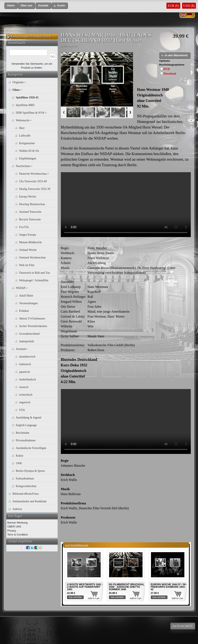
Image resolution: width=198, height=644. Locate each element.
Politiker (24, 311)
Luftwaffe (25, 136)
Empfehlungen (28, 158)
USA (22, 410)
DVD (167, 69)
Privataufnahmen (26, 440)
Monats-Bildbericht (31, 242)
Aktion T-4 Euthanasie (32, 318)
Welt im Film (27, 265)
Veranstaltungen (28, 303)
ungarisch (25, 402)
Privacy (12, 531)
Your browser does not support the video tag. (126, 205)
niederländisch (28, 379)
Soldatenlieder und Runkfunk (30, 501)
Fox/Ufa (24, 227)
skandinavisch (27, 357)
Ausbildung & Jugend (29, 418)
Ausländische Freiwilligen (31, 448)
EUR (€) (173, 6)
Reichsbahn (23, 433)
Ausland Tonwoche (30, 212)
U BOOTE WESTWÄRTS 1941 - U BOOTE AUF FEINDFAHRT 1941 (85, 587)
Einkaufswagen (20, 36)
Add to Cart (94, 598)
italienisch (25, 364)
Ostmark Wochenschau (32, 258)
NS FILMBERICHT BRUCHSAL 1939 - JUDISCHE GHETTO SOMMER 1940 (127, 587)
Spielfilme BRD (25, 105)
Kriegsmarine (27, 143)
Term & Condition (18, 535)
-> (17, 90)
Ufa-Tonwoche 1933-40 (33, 181)
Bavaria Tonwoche (30, 219)
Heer (22, 128)
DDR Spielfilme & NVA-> (31, 113)
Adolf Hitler (26, 296)
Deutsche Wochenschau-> (34, 174)
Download (170, 74)
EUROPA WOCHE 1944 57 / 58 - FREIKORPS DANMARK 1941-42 (169, 587)
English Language (26, 425)
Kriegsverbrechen (26, 486)
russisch (24, 387)
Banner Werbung (18, 523)
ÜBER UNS (14, 527)
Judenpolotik (27, 341)
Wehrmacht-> (24, 120)
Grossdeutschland (29, 334)
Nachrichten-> (24, 166)
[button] (11, 6)
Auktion (17, 509)
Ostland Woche (28, 250)
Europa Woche (28, 197)
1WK (19, 463)
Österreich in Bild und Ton (35, 273)
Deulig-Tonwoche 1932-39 (35, 189)
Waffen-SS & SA (29, 151)
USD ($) (189, 6)
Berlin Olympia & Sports (30, 471)
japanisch (25, 372)
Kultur (20, 456)
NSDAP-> (22, 288)
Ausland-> (22, 349)
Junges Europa (28, 235)
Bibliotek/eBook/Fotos (26, 494)
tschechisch (26, 395)
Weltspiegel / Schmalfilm (34, 280)
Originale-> (19, 82)
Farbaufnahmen (25, 479)
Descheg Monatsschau (32, 204)
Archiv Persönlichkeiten (33, 326)
